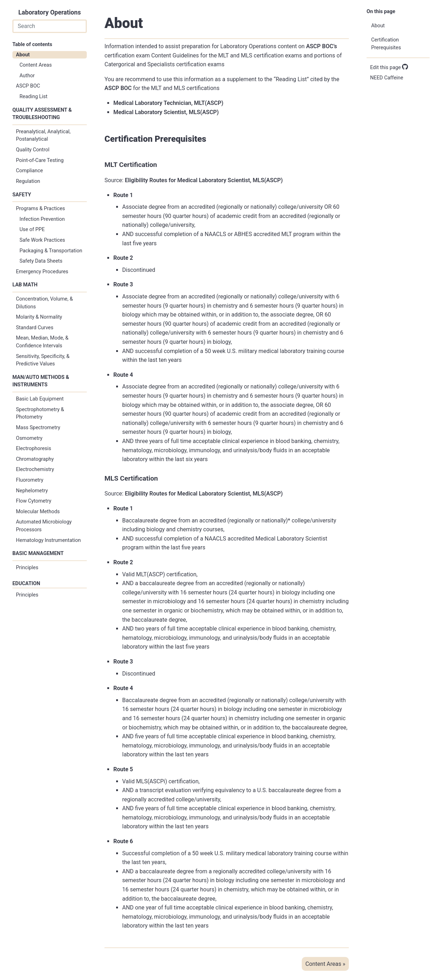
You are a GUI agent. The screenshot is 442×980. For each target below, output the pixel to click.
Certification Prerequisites (386, 44)
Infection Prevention (42, 219)
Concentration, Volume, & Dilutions (44, 303)
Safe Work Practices (42, 240)
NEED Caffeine (387, 78)
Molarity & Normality (39, 317)
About (23, 55)
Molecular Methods (38, 512)
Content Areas (36, 65)
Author (27, 76)
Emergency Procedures (42, 272)
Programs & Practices (41, 209)
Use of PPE (32, 229)
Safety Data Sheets (41, 261)
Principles (27, 568)
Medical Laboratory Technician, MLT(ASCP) (168, 103)
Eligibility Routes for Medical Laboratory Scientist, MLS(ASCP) (204, 180)
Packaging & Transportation (51, 251)
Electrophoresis (33, 449)
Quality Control (33, 150)
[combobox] (50, 26)
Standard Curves (35, 328)
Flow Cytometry (34, 501)
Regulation (28, 181)
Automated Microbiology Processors (44, 526)
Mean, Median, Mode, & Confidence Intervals (42, 342)
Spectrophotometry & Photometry (40, 413)
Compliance (29, 171)
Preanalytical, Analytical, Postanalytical (43, 136)
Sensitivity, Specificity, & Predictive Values (43, 360)
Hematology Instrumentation (48, 540)
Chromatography (35, 459)
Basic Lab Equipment (40, 399)
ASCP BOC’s (321, 46)
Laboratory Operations (50, 12)
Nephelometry (32, 491)
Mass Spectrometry (38, 428)
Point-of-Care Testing (40, 160)
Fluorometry (30, 480)
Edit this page (389, 68)
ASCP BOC (28, 86)
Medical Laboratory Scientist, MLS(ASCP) (166, 112)
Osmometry (29, 438)
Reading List (33, 97)
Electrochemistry (35, 469)
